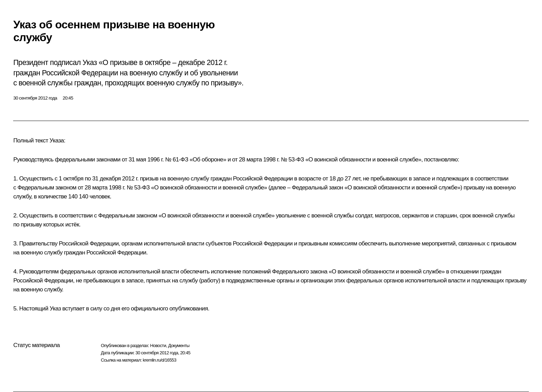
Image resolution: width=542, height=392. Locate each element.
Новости (158, 346)
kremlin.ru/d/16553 (160, 360)
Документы (179, 346)
